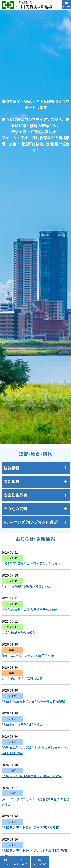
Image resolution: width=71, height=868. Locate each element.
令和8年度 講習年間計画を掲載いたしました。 (33, 563)
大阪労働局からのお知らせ (20, 632)
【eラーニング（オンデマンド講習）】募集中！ (30, 656)
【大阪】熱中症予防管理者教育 (22, 725)
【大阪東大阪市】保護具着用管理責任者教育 (32, 776)
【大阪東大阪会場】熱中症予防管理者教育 (30, 827)
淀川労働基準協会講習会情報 (22, 678)
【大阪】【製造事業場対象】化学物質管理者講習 (34, 702)
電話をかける (21, 864)
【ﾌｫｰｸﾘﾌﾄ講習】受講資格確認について (28, 587)
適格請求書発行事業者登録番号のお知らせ (31, 609)
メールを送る (40, 864)
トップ (6, 864)
